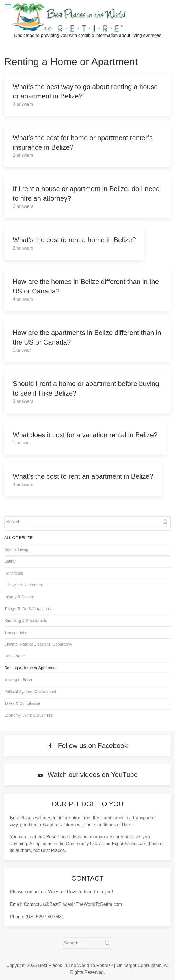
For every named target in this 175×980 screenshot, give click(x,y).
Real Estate (14, 656)
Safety (10, 561)
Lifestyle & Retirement (24, 585)
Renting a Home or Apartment (30, 668)
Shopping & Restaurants (26, 621)
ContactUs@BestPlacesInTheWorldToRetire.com (73, 904)
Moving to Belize (19, 680)
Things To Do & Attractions (28, 609)
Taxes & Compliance (22, 703)
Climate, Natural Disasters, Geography (38, 644)
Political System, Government (30, 692)
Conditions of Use (112, 825)
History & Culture (19, 597)
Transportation (17, 632)
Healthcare (14, 573)
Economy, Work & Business (28, 715)
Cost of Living (16, 549)
